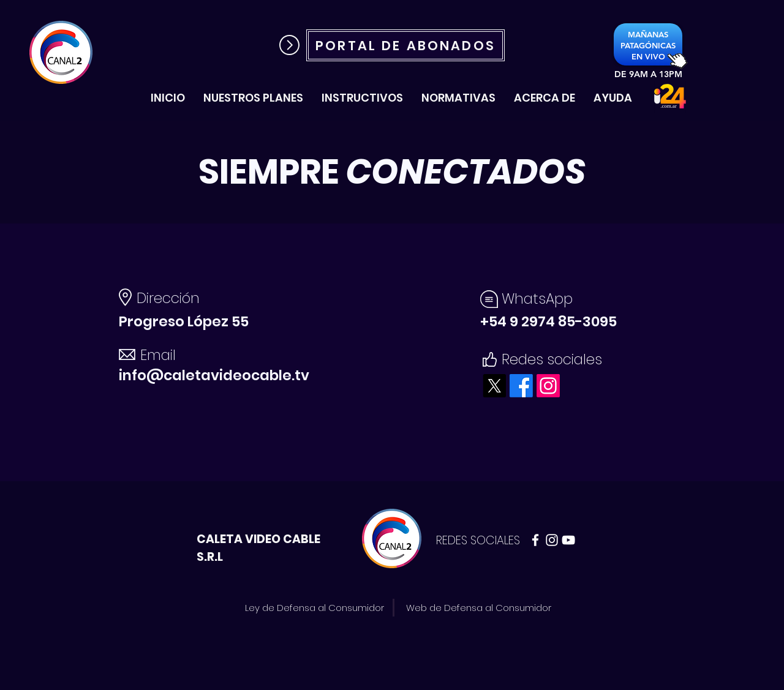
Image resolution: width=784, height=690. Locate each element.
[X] (494, 386)
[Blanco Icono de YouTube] (568, 540)
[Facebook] (521, 386)
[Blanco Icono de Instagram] (552, 540)
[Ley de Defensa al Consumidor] (315, 607)
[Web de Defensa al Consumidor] (479, 607)
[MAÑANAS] (648, 35)
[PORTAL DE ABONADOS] (405, 45)
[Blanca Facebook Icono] (535, 540)
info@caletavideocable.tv (214, 375)
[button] (362, 98)
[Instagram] (548, 386)
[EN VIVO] (648, 57)
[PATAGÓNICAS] (648, 45)
